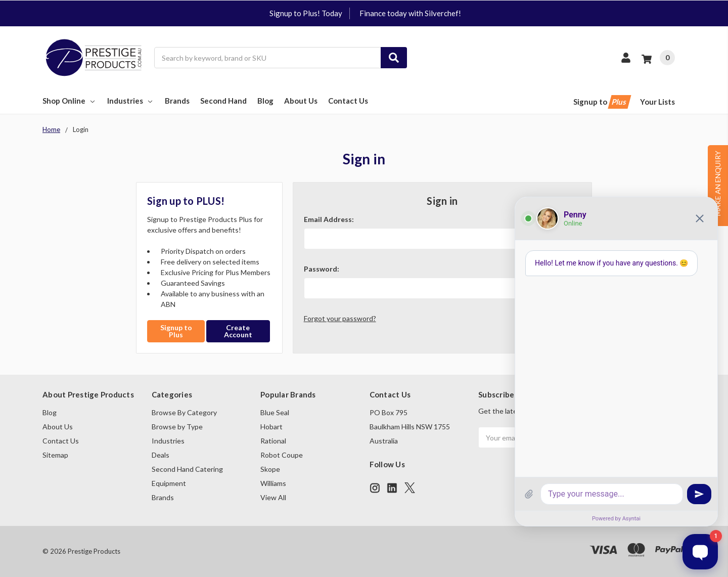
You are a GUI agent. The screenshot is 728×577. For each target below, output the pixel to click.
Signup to (601, 102)
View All (273, 497)
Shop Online (70, 101)
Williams (273, 483)
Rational (273, 441)
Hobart (271, 427)
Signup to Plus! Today (306, 13)
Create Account (238, 331)
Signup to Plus (176, 331)
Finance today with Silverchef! (410, 13)
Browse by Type (177, 427)
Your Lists (657, 102)
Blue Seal (275, 412)
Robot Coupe (282, 455)
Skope (270, 469)
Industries (131, 101)
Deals (161, 455)
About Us (301, 101)
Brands (177, 101)
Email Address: (329, 219)
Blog (265, 101)
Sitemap (55, 455)
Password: (322, 269)
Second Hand (223, 101)
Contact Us (348, 101)
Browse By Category (184, 412)
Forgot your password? (340, 318)
